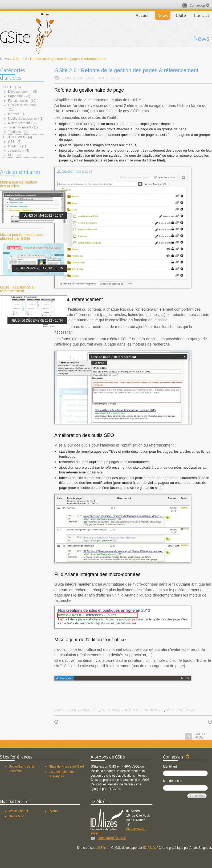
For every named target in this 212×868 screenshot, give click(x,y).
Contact (202, 15)
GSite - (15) (12, 87)
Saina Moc (16, 816)
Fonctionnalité (82, 710)
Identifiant (170, 766)
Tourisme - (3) (18, 132)
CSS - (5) (15, 142)
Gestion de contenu (119, 710)
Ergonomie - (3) (19, 96)
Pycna (53, 811)
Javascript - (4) (19, 151)
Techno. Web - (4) (17, 137)
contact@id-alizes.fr (112, 838)
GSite (181, 15)
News (163, 15)
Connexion (197, 6)
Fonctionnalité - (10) (22, 101)
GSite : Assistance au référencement (18, 289)
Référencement (180, 710)
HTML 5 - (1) (17, 146)
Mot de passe (173, 781)
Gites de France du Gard (66, 766)
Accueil (142, 15)
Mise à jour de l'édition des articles (19, 184)
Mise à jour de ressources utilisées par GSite (21, 237)
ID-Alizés (149, 848)
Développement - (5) (23, 92)
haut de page (197, 736)
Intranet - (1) (17, 114)
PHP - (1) (15, 155)
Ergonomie (151, 710)
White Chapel (18, 811)
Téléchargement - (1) (23, 127)
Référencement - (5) (22, 123)
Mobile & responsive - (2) (26, 119)
